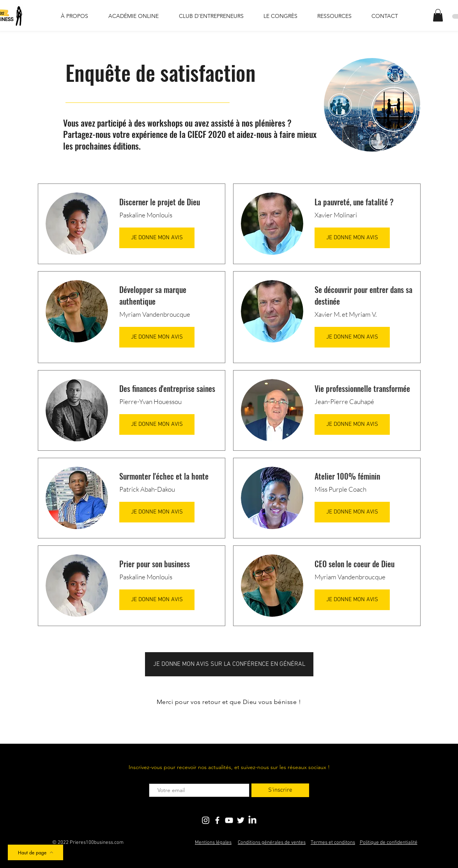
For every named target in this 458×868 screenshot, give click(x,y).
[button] (438, 15)
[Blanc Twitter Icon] (241, 820)
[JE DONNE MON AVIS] (157, 238)
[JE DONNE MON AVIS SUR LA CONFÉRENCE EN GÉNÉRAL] (229, 664)
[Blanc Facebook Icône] (217, 820)
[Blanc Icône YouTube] (229, 820)
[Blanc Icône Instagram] (206, 820)
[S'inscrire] (280, 790)
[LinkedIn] (252, 820)
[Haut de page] (35, 852)
